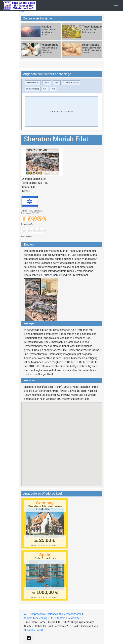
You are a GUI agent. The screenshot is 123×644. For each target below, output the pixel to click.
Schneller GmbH (33, 630)
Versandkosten (73, 614)
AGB (27, 614)
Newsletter (74, 618)
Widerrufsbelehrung (36, 618)
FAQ (52, 618)
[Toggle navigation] (116, 6)
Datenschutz (54, 614)
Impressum (38, 614)
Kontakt (61, 618)
